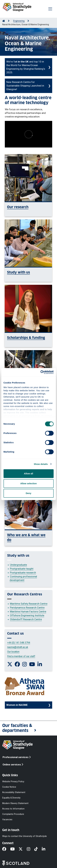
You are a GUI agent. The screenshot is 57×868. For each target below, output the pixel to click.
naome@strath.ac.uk (18, 647)
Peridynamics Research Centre (27, 608)
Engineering (19, 21)
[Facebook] (6, 849)
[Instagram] (31, 849)
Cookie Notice (9, 787)
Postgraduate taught (22, 569)
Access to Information (13, 809)
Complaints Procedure (13, 814)
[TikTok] (38, 849)
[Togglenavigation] (50, 9)
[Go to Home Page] (4, 21)
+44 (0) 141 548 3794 (19, 643)
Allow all (29, 474)
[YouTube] (14, 849)
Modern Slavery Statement (15, 803)
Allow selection (29, 483)
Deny (29, 493)
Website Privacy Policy (13, 781)
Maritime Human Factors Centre (28, 611)
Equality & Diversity (11, 798)
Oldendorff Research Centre (26, 619)
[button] (29, 728)
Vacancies (7, 820)
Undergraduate (18, 565)
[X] (23, 849)
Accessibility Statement (14, 792)
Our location (13, 652)
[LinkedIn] (46, 849)
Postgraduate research (23, 573)
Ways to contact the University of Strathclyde (25, 836)
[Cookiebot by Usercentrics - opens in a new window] (41, 372)
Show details (41, 464)
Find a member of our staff (21, 656)
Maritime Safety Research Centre (29, 604)
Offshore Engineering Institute (27, 615)
